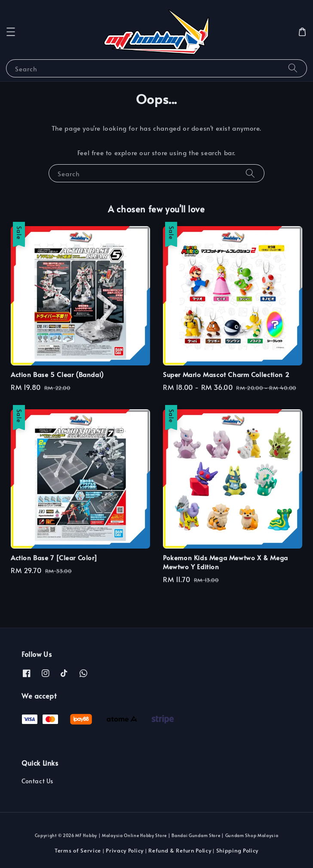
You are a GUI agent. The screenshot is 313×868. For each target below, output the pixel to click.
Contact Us (37, 781)
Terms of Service (78, 850)
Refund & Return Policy (180, 850)
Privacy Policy (125, 850)
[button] (11, 32)
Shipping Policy (238, 850)
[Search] (293, 68)
